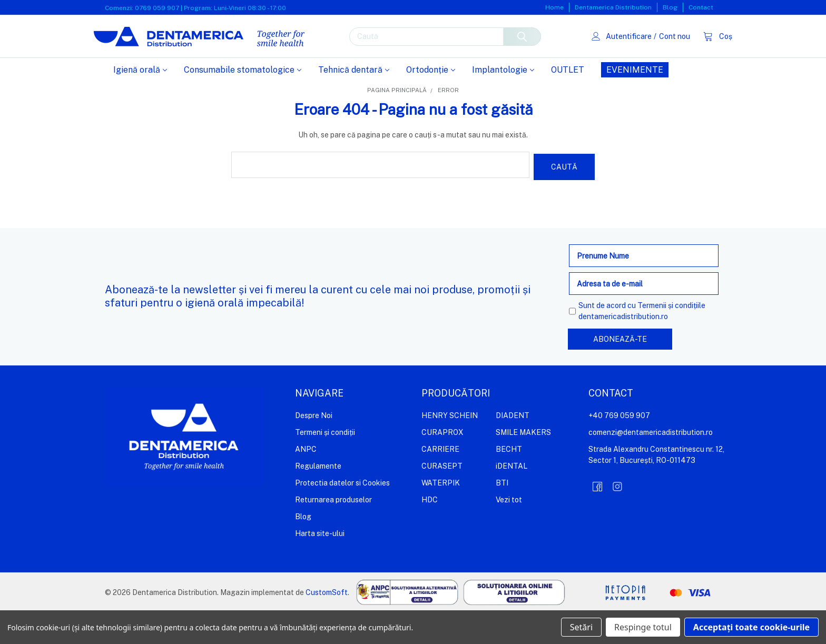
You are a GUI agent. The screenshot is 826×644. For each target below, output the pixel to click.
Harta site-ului (320, 565)
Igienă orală (140, 103)
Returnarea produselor (333, 531)
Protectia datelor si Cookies (342, 514)
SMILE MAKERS (523, 464)
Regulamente (318, 498)
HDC (430, 531)
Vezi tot (509, 531)
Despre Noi (314, 447)
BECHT (509, 481)
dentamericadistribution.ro (623, 348)
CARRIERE (440, 481)
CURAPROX (442, 464)
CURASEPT (442, 498)
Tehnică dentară (354, 103)
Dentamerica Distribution (613, 7)
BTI (502, 514)
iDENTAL (512, 498)
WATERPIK (441, 514)
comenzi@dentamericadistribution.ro (651, 464)
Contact (701, 7)
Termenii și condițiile (671, 337)
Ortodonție (431, 103)
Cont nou (663, 53)
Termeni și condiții (325, 464)
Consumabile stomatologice (243, 103)
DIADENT (513, 447)
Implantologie (503, 103)
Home (554, 7)
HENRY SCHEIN (450, 447)
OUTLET (568, 103)
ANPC (306, 481)
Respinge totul (643, 627)
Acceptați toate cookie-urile (751, 627)
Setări (581, 627)
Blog (670, 7)
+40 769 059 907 (619, 447)
